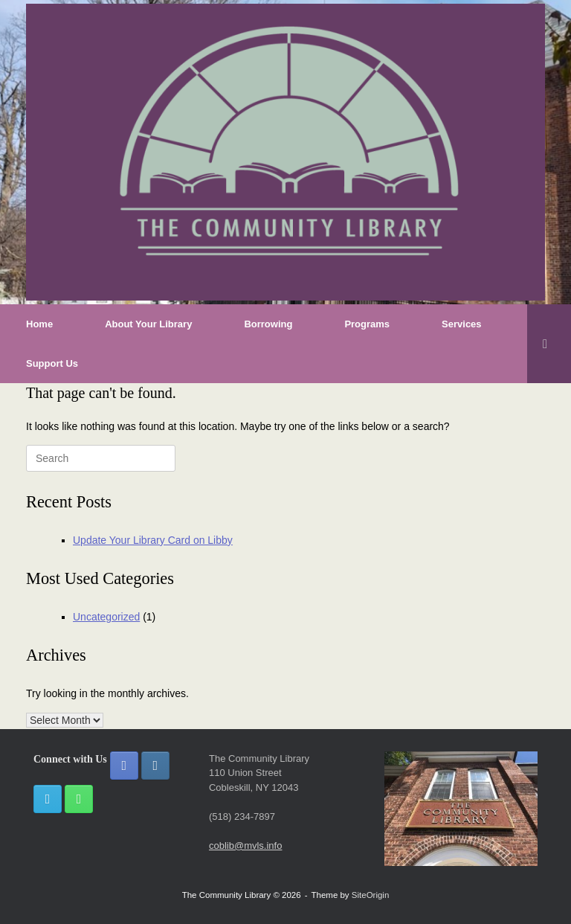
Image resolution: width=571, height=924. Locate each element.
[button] (549, 344)
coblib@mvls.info (245, 846)
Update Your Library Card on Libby (153, 540)
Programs (367, 324)
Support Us (52, 363)
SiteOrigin (371, 895)
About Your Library (148, 324)
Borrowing (268, 324)
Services (462, 324)
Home (39, 324)
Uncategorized (106, 617)
